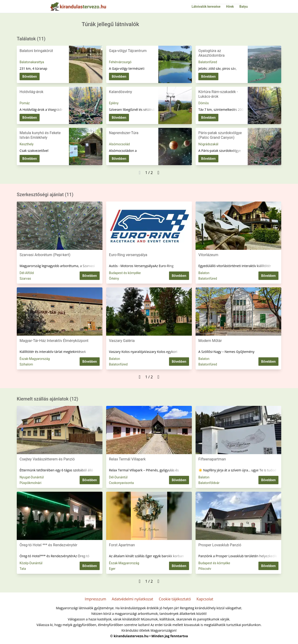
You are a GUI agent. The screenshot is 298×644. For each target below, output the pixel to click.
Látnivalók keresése (206, 7)
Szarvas (25, 278)
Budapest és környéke (125, 273)
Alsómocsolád (119, 144)
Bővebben (30, 77)
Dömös (204, 103)
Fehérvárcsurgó (120, 62)
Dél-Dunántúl (118, 477)
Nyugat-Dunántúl (32, 477)
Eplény (114, 103)
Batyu (244, 7)
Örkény (114, 278)
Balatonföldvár (209, 483)
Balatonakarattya (32, 62)
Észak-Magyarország (35, 359)
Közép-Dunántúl (31, 563)
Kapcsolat (205, 599)
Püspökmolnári (30, 483)
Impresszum (95, 599)
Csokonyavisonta (121, 483)
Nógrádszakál (208, 144)
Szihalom (26, 364)
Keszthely (27, 144)
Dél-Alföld (27, 273)
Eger (112, 569)
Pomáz (25, 103)
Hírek (230, 7)
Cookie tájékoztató (175, 599)
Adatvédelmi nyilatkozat (132, 599)
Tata (23, 569)
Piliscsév (205, 569)
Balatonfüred (208, 62)
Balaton (204, 273)
